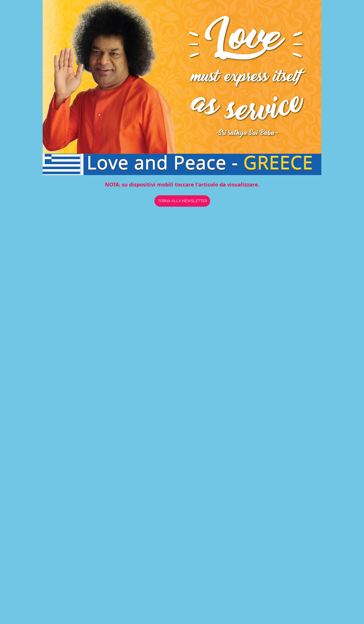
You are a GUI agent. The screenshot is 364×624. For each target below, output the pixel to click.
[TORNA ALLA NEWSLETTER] (182, 201)
